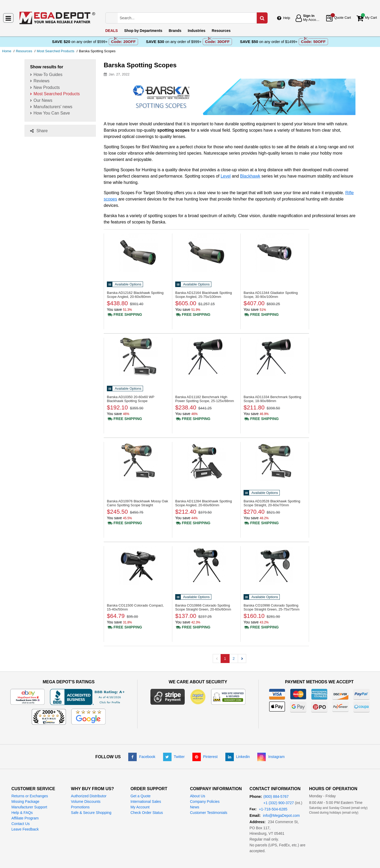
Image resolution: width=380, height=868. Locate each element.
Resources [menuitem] (221, 31)
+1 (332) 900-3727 (279, 803)
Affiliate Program (25, 818)
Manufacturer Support (29, 807)
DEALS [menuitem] (111, 31)
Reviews (41, 81)
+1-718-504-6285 (273, 809)
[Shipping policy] (124, 314)
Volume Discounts (86, 802)
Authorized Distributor (89, 796)
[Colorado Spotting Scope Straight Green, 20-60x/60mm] (206, 565)
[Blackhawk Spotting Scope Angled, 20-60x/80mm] (138, 252)
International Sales (146, 802)
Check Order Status (147, 813)
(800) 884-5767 (276, 797)
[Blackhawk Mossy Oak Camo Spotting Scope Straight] (138, 461)
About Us (198, 796)
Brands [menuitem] (175, 31)
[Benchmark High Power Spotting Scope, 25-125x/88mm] (206, 357)
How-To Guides (48, 75)
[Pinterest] (205, 757)
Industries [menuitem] (196, 31)
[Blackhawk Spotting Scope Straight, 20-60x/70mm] (275, 461)
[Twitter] (174, 757)
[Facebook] (142, 757)
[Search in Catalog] (262, 18)
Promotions (80, 807)
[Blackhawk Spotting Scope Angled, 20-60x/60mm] (206, 461)
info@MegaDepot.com (281, 815)
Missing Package (25, 802)
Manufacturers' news (53, 107)
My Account (140, 807)
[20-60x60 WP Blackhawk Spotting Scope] (138, 357)
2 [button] (234, 659)
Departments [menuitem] (143, 31)
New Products (47, 87)
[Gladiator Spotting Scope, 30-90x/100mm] (275, 252)
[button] (242, 659)
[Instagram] (271, 757)
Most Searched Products (57, 94)
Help (287, 18)
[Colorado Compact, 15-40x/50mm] (138, 565)
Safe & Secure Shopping (91, 813)
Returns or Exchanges (30, 796)
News (195, 807)
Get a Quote (140, 796)
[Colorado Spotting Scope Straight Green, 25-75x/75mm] (275, 565)
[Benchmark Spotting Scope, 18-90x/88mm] (275, 357)
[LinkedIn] (238, 757)
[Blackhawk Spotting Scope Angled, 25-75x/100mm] (206, 252)
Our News (43, 100)
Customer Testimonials (209, 813)
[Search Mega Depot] (192, 18)
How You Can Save (52, 113)
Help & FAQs (22, 813)
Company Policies (205, 802)
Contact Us (20, 824)
